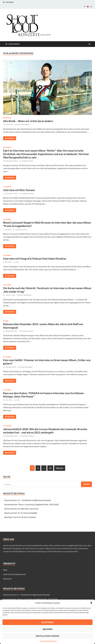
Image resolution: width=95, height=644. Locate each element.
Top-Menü (10, 2)
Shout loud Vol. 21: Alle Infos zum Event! (21, 509)
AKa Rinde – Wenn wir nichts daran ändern (28, 121)
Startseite (7, 579)
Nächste (60, 468)
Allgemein (7, 147)
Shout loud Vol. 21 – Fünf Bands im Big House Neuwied (28, 500)
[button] (91, 603)
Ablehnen (47, 629)
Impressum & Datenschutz (48, 641)
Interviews (7, 118)
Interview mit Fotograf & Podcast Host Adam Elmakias (35, 259)
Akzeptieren (47, 622)
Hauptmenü (14, 44)
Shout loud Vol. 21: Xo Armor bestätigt (21, 513)
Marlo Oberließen (23, 125)
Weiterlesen (9, 138)
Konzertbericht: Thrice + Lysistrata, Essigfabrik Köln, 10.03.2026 (31, 504)
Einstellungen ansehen (47, 636)
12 (50, 468)
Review (6, 321)
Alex (17, 262)
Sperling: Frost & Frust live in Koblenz (20, 517)
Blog (5, 570)
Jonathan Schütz (27, 161)
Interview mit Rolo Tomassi (19, 190)
